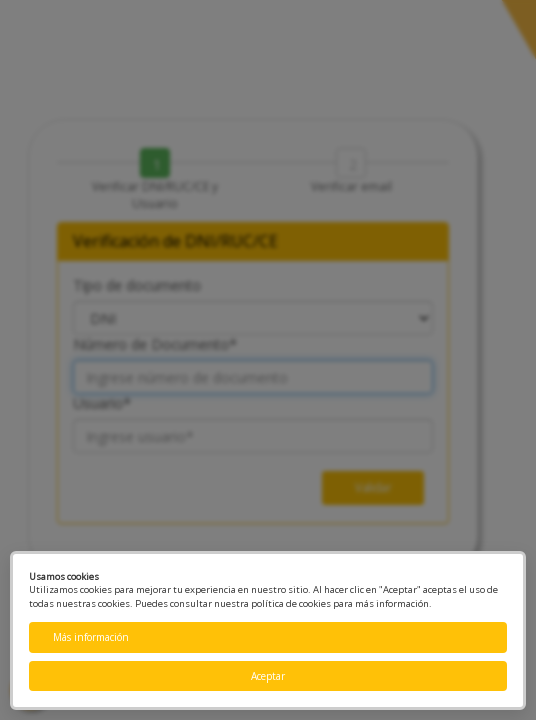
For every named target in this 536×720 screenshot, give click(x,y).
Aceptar (268, 676)
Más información (91, 637)
